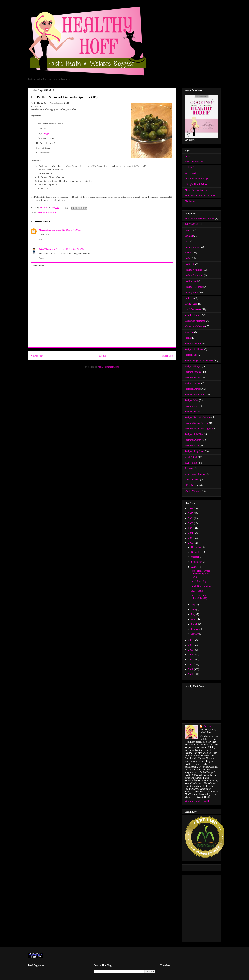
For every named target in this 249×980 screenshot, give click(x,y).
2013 (191, 664)
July (193, 605)
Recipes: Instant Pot (47, 212)
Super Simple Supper (195, 474)
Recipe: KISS (191, 355)
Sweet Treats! (191, 173)
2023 (191, 523)
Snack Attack (191, 457)
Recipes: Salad (192, 412)
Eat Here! (189, 167)
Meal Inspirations (193, 315)
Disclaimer (190, 201)
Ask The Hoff (191, 224)
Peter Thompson (47, 249)
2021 (191, 533)
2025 (191, 513)
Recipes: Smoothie (194, 440)
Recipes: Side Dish (194, 434)
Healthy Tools (191, 292)
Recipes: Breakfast (194, 378)
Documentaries (192, 247)
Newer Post (37, 356)
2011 (191, 674)
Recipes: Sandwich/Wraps (197, 417)
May (194, 614)
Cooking (189, 236)
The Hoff (208, 726)
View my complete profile (197, 801)
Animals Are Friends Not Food (199, 219)
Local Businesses (193, 309)
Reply (42, 239)
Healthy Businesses (194, 275)
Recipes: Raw (191, 406)
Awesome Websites (194, 162)
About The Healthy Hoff (196, 190)
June (194, 609)
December (196, 547)
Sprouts (188, 468)
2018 (191, 640)
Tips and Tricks (192, 480)
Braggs (46, 133)
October (195, 557)
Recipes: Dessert (193, 383)
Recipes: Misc (191, 400)
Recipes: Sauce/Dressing (197, 423)
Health (188, 258)
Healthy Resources (194, 287)
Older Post (168, 356)
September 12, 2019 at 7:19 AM (66, 230)
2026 (191, 509)
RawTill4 (189, 332)
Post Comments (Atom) (108, 367)
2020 (191, 538)
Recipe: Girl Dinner (194, 349)
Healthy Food (191, 281)
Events (188, 253)
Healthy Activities (193, 270)
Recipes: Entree (192, 389)
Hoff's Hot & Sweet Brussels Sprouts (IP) (200, 574)
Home (103, 356)
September (197, 562)
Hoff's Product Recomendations (200, 196)
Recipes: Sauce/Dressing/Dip (199, 429)
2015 (191, 655)
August (195, 567)
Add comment (39, 266)
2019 (191, 543)
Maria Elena (45, 230)
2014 (191, 660)
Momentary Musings (195, 326)
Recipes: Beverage (194, 372)
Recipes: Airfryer (193, 366)
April (194, 619)
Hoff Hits (189, 298)
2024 (191, 518)
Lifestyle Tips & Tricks (196, 184)
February (196, 629)
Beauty (188, 230)
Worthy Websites (193, 491)
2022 (191, 528)
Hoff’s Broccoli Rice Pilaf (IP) (199, 597)
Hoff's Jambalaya (199, 581)
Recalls (188, 338)
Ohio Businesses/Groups (196, 179)
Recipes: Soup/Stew (194, 451)
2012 (191, 669)
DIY (187, 241)
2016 (191, 650)
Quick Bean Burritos (201, 586)
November (197, 552)
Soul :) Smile (191, 463)
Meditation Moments (195, 321)
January (195, 634)
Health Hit (190, 264)
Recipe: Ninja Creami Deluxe (199, 360)
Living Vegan (191, 304)
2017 (191, 645)
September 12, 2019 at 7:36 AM (70, 249)
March (195, 624)
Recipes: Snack (192, 446)
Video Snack (191, 485)
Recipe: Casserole (193, 344)
